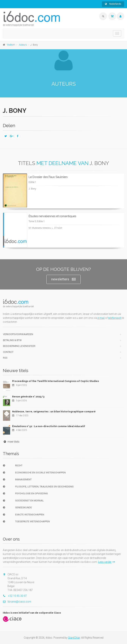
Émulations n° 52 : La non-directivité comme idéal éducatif (49, 426)
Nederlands (113, 4)
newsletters (63, 279)
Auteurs (23, 45)
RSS (5, 358)
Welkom (11, 45)
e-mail (101, 318)
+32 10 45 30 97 (15, 596)
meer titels (11, 442)
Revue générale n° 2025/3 (28, 397)
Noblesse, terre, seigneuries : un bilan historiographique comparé (54, 412)
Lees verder (107, 562)
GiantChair (74, 638)
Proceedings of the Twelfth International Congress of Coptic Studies (56, 381)
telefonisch (115, 318)
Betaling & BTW (12, 340)
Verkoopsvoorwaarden (18, 334)
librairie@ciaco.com (17, 602)
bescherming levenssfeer (19, 346)
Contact (8, 352)
